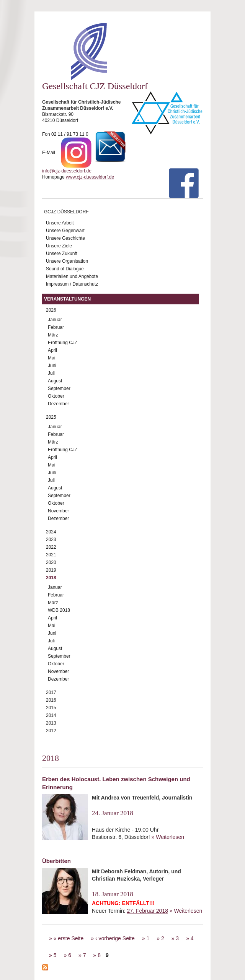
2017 (51, 692)
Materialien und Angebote (72, 276)
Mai (51, 358)
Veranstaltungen (67, 299)
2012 (51, 731)
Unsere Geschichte (65, 238)
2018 (51, 578)
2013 (51, 723)
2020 (51, 562)
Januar (55, 320)
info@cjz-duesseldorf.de (67, 171)
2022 (51, 547)
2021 (51, 555)
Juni (52, 366)
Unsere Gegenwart (65, 231)
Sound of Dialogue (65, 269)
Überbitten (56, 861)
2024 (51, 532)
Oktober (56, 396)
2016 (51, 700)
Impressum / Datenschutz (72, 284)
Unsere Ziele (59, 246)
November (58, 511)
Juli (51, 373)
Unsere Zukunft (62, 254)
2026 (51, 310)
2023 (51, 540)
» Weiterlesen (168, 837)
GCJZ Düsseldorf (66, 212)
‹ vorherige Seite (115, 938)
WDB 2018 (59, 610)
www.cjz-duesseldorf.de (90, 177)
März (53, 335)
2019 (51, 570)
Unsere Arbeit (60, 223)
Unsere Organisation (67, 261)
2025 (51, 417)
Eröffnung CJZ (63, 343)
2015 (51, 708)
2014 (51, 715)
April (52, 350)
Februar (56, 327)
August (55, 381)
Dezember (58, 404)
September (59, 388)
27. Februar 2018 (148, 911)
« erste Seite (69, 938)
